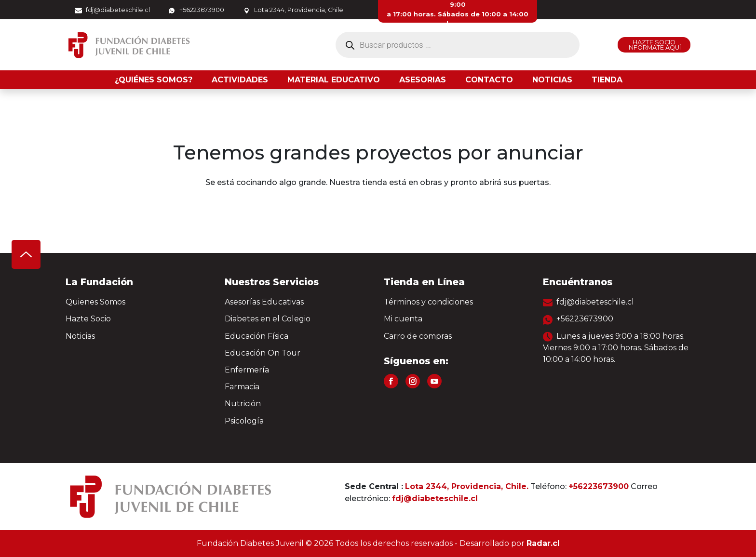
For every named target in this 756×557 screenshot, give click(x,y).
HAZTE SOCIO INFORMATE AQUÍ (654, 45)
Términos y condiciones (428, 302)
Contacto (489, 80)
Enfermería (247, 370)
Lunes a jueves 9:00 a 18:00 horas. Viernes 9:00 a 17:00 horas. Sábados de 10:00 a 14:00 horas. (616, 348)
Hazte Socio (88, 319)
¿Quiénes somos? (154, 80)
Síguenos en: (416, 361)
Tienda (607, 80)
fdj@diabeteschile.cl (112, 10)
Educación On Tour (263, 353)
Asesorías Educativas (264, 302)
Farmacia (242, 387)
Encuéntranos (578, 282)
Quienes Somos (95, 302)
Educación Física (256, 336)
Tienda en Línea (424, 282)
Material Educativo (334, 80)
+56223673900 (196, 10)
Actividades (240, 80)
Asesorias (423, 80)
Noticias (552, 80)
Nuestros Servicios (272, 282)
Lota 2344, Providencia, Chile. (294, 10)
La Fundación (99, 282)
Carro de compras (418, 336)
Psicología (244, 421)
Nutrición (243, 404)
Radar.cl (543, 543)
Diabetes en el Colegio (268, 319)
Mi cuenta (403, 319)
